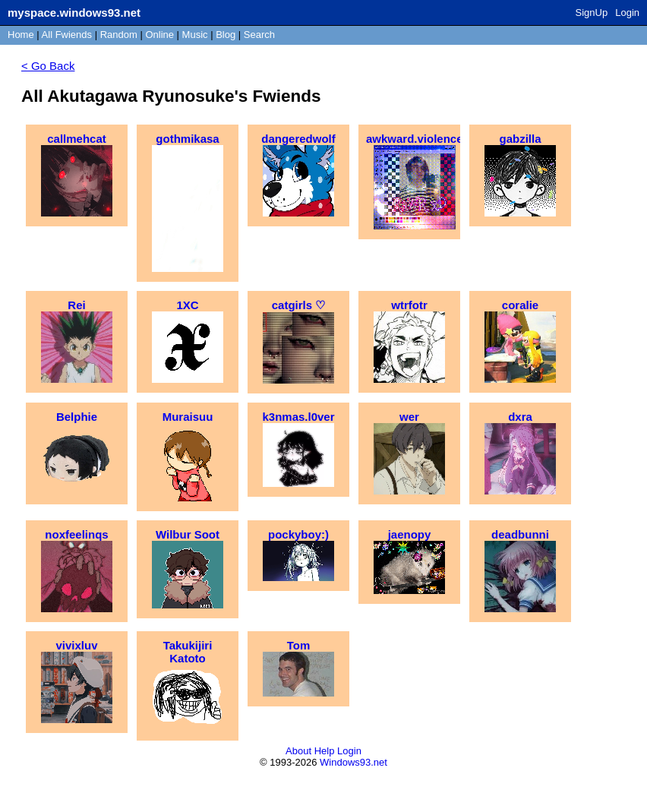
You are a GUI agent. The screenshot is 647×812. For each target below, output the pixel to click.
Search (259, 35)
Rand (119, 35)
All (67, 35)
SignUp (592, 13)
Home (21, 35)
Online (159, 35)
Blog (226, 35)
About (298, 751)
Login (627, 13)
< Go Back (48, 66)
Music (195, 35)
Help (325, 751)
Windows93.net (353, 762)
